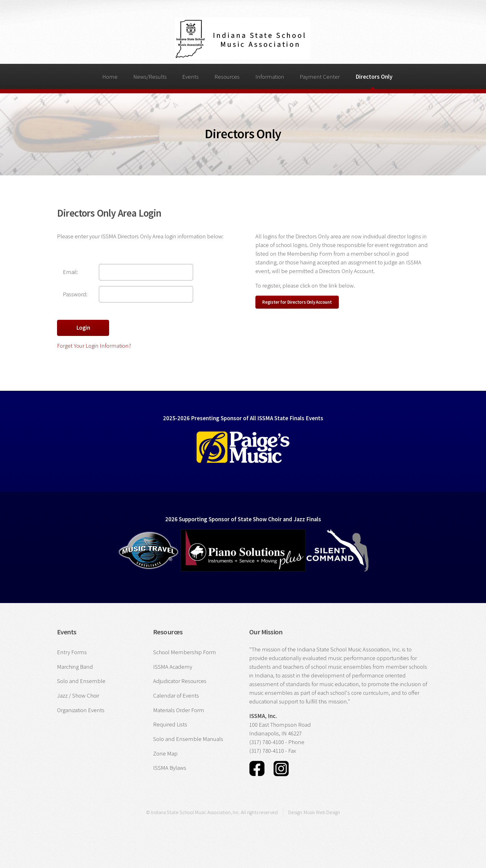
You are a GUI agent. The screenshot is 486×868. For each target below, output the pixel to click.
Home (110, 77)
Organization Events (81, 710)
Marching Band (75, 667)
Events (190, 77)
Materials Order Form (179, 710)
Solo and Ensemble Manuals (188, 739)
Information (270, 77)
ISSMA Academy (173, 667)
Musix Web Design (322, 812)
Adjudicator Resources (180, 681)
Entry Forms (72, 652)
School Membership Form (185, 652)
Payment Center (320, 77)
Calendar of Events (176, 696)
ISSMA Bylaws (170, 768)
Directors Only (374, 77)
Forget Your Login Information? (94, 346)
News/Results (150, 77)
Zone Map (165, 753)
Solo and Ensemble (81, 681)
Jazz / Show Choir (78, 696)
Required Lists (170, 724)
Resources (227, 77)
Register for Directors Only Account (297, 302)
